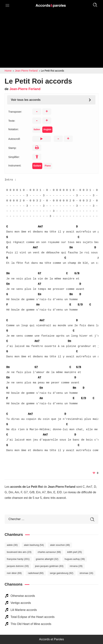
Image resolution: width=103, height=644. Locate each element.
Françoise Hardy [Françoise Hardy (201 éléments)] (18, 559)
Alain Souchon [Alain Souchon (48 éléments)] (60, 545)
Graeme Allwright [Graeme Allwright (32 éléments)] (47, 559)
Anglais (47, 129)
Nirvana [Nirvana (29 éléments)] (76, 566)
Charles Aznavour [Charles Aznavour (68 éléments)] (49, 552)
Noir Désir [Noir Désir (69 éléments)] (14, 573)
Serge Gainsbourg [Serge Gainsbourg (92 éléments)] (62, 573)
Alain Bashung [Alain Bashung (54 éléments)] (34, 545)
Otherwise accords (23, 596)
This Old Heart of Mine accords (31, 624)
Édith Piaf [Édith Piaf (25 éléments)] (75, 552)
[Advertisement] (51, 40)
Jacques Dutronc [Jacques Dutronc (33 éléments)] (18, 566)
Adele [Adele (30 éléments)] (12, 545)
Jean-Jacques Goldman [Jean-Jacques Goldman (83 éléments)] (49, 566)
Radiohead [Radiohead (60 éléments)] (36, 573)
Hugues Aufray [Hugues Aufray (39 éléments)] (75, 559)
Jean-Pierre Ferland (25, 89)
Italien (37, 129)
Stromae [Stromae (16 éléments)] (86, 573)
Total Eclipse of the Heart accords (32, 617)
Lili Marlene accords (24, 610)
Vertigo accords (21, 603)
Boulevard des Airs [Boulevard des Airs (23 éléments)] (19, 552)
